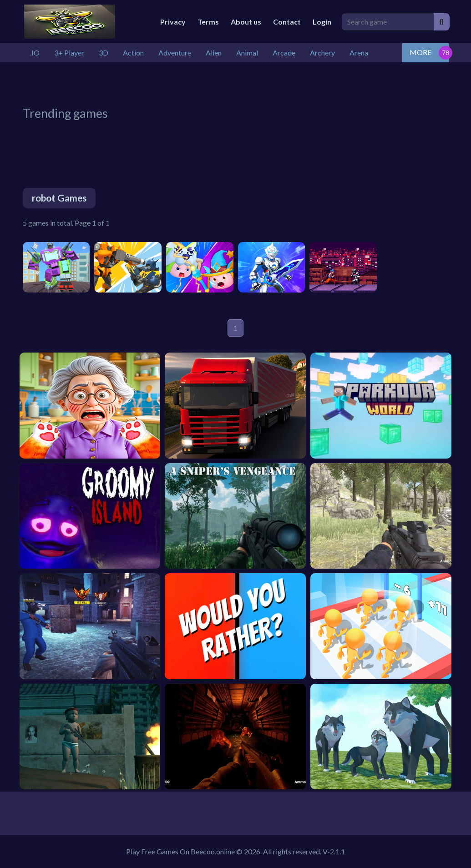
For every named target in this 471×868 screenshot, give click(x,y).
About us (246, 22)
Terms (208, 22)
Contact (287, 22)
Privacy (173, 22)
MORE (420, 52)
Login (322, 22)
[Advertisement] (243, 83)
